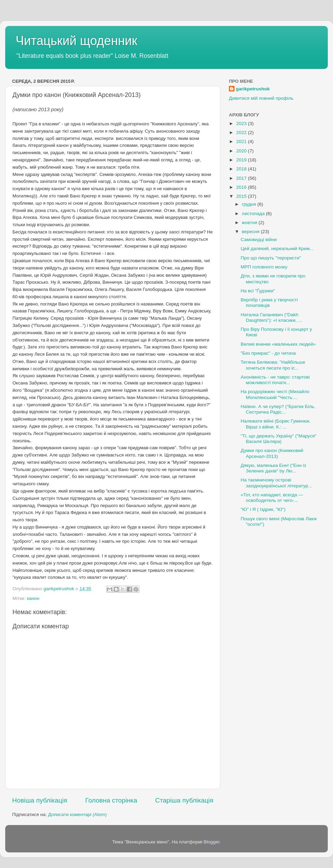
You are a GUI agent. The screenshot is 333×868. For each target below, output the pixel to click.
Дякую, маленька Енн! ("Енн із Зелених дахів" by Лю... (274, 468)
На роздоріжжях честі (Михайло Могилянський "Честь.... (275, 394)
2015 (242, 196)
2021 (242, 141)
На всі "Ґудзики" (258, 291)
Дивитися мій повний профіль (261, 98)
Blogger (212, 842)
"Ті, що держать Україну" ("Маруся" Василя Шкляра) (279, 439)
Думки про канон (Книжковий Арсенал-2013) (272, 453)
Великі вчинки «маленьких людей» (278, 344)
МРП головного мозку (264, 267)
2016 (242, 187)
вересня (251, 232)
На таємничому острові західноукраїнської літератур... (276, 483)
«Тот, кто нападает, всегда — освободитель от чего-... (272, 498)
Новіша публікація (40, 800)
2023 (242, 123)
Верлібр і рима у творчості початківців (269, 303)
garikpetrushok (253, 89)
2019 (242, 160)
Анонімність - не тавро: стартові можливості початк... (275, 380)
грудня (250, 204)
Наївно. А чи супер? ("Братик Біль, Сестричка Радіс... (278, 409)
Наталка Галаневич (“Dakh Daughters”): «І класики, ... (271, 317)
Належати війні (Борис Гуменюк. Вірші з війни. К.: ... (276, 424)
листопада (254, 214)
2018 (242, 169)
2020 (242, 151)
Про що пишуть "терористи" (271, 258)
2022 (242, 132)
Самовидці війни (259, 240)
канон (33, 598)
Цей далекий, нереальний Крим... (277, 249)
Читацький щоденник (76, 41)
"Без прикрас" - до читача (268, 353)
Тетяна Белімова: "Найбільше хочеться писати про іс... (273, 365)
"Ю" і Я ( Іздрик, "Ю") (263, 509)
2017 (242, 178)
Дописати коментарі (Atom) (77, 814)
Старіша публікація (184, 800)
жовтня (250, 223)
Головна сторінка (111, 800)
